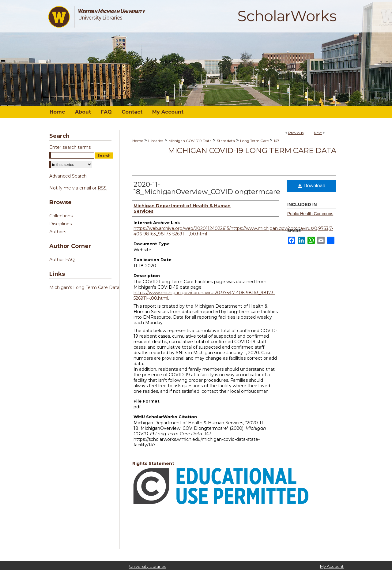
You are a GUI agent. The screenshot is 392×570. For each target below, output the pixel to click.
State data (226, 141)
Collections (61, 216)
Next (318, 133)
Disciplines (60, 224)
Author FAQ (62, 260)
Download (312, 186)
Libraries (156, 141)
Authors (58, 232)
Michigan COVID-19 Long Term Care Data (252, 150)
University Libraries (148, 566)
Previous (296, 133)
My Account (332, 566)
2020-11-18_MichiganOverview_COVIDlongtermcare (207, 188)
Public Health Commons (310, 214)
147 (277, 141)
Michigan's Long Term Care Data (84, 287)
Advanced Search (68, 176)
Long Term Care (254, 141)
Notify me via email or (78, 188)
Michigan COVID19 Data (190, 141)
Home (138, 141)
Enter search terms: (70, 147)
